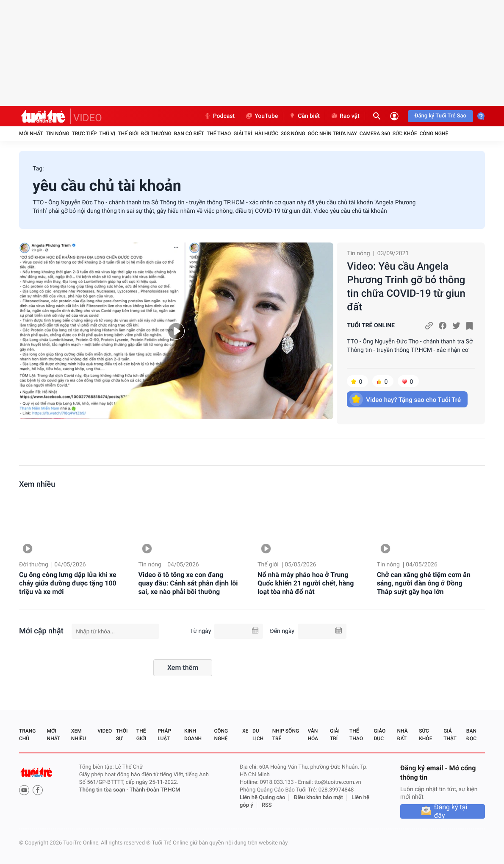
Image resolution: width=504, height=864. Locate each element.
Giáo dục (380, 735)
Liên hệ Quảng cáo (263, 798)
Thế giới (128, 134)
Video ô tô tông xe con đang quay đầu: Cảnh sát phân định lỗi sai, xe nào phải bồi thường (188, 583)
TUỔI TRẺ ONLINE (371, 326)
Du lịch (258, 735)
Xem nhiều (37, 484)
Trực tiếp (84, 134)
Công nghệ (434, 134)
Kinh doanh (193, 735)
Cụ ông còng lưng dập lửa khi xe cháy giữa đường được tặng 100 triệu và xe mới (68, 583)
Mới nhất (31, 134)
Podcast (219, 116)
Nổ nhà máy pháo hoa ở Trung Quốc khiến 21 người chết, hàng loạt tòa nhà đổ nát (306, 583)
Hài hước (266, 134)
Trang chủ (27, 735)
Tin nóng (58, 134)
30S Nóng (293, 134)
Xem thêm (183, 668)
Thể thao (219, 134)
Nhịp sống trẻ (286, 735)
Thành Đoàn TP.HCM (155, 790)
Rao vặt (345, 116)
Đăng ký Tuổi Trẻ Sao (440, 116)
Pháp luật (164, 735)
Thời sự (122, 735)
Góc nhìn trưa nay (332, 134)
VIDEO (88, 118)
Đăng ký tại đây (451, 811)
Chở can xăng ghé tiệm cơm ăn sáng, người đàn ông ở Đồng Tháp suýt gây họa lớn (424, 583)
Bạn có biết (189, 134)
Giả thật (450, 735)
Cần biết (304, 116)
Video (105, 731)
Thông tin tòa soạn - (104, 790)
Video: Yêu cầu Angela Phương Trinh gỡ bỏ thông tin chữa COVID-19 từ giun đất (406, 287)
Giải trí (243, 134)
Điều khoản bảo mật (318, 798)
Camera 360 (375, 134)
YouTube (262, 116)
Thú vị (107, 134)
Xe (245, 731)
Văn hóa (313, 735)
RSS (267, 805)
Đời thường (156, 134)
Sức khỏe (405, 134)
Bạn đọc (471, 735)
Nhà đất (402, 735)
